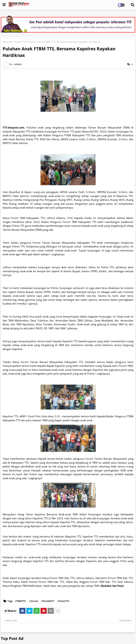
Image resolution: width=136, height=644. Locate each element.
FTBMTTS (21, 601)
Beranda (7, 42)
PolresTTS (20, 42)
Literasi (34, 601)
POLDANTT (48, 601)
